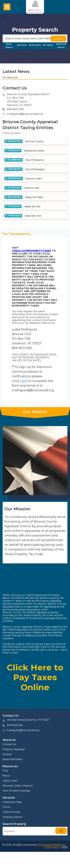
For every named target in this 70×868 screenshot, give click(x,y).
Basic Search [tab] (9, 46)
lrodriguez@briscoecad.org (25, 114)
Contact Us (9, 744)
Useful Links (10, 781)
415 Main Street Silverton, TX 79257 (28, 720)
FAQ (5, 771)
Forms (6, 807)
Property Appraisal (14, 749)
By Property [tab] (35, 45)
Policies (7, 754)
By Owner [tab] (22, 45)
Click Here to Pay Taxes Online (35, 677)
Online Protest (11, 812)
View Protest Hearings (16, 791)
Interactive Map (12, 802)
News (6, 776)
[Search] (35, 38)
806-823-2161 (15, 725)
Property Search (12, 817)
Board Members (12, 759)
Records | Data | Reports (18, 786)
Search (58, 39)
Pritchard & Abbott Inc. (52, 845)
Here (24, 381)
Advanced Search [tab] (61, 46)
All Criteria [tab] (48, 45)
